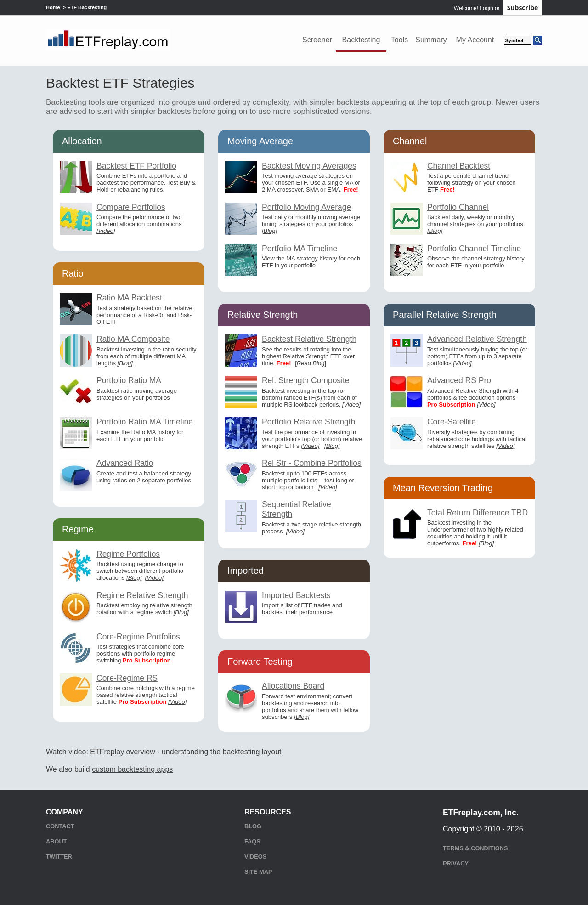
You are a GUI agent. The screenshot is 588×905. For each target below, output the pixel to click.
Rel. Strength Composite (306, 380)
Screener (317, 40)
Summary (431, 40)
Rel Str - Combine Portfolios (312, 463)
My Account (475, 40)
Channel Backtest (459, 166)
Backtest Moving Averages (309, 166)
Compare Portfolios (131, 207)
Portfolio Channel (458, 207)
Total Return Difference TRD (478, 513)
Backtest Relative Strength (309, 339)
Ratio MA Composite (133, 339)
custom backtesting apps (132, 769)
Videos (255, 857)
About (57, 841)
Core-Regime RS (127, 678)
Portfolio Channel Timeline (474, 249)
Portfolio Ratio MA (129, 380)
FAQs (252, 841)
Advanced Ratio (125, 463)
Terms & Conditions (475, 848)
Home (53, 7)
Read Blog (311, 363)
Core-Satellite (452, 422)
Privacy (456, 863)
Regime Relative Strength (142, 595)
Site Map (258, 872)
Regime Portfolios (128, 554)
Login (486, 8)
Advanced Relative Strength (477, 339)
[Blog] (125, 363)
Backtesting (361, 40)
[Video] (106, 231)
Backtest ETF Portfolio (136, 166)
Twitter (59, 857)
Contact (60, 826)
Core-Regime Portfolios (138, 637)
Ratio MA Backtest (129, 298)
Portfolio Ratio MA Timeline (145, 422)
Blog (253, 826)
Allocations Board (293, 686)
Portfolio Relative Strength (308, 422)
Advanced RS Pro (459, 380)
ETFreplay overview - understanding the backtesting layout (186, 752)
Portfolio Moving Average (306, 207)
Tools (399, 40)
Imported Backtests (296, 595)
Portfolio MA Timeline (300, 249)
